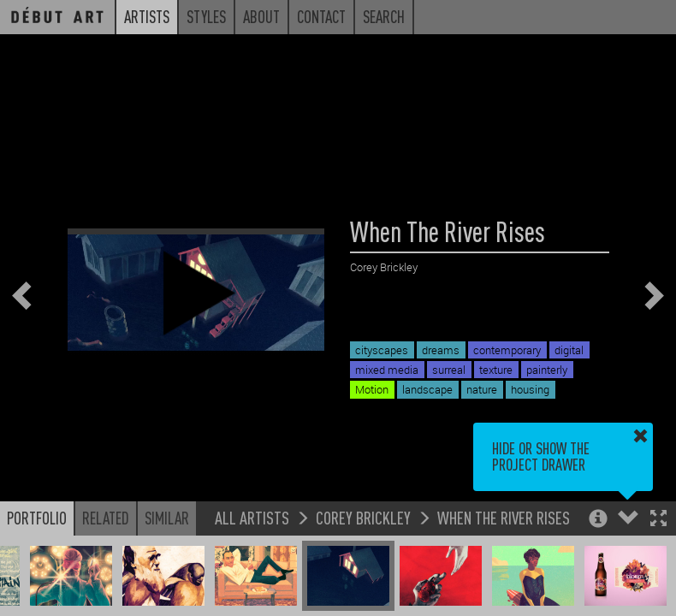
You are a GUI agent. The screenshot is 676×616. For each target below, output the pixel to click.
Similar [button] (167, 518)
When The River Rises (504, 517)
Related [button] (106, 518)
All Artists (252, 517)
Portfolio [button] (37, 518)
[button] (658, 520)
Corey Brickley (363, 517)
